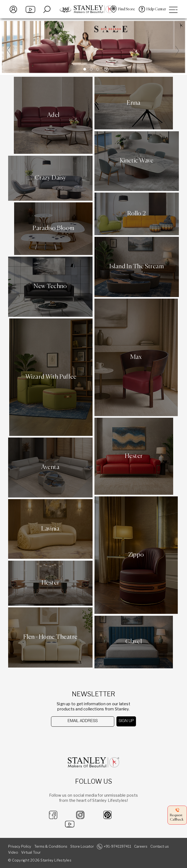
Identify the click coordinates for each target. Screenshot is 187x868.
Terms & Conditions (51, 846)
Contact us (160, 846)
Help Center (156, 9)
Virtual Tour (31, 852)
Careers (141, 846)
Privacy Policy (20, 846)
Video (13, 852)
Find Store (127, 9)
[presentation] (79, 737)
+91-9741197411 (117, 846)
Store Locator (82, 846)
